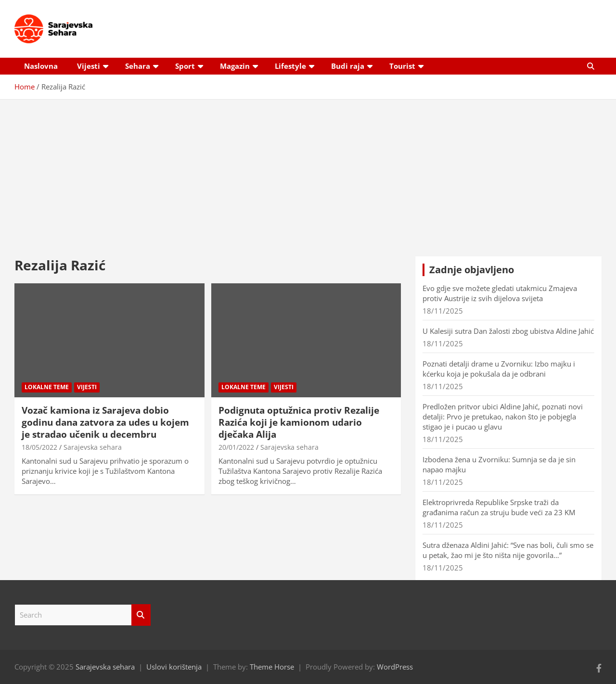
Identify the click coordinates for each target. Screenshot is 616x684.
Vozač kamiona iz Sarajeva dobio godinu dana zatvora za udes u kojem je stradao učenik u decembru (105, 422)
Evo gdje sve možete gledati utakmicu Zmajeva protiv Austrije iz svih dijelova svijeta (500, 293)
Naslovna (41, 66)
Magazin (235, 66)
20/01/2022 (236, 447)
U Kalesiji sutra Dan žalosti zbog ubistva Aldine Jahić (508, 331)
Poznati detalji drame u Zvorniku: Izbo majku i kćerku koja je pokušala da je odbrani (499, 369)
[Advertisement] (308, 171)
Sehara (138, 66)
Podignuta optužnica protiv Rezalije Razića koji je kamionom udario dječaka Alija (299, 422)
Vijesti (89, 66)
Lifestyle (290, 66)
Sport (185, 66)
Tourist (402, 66)
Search (141, 615)
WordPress (395, 667)
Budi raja (348, 66)
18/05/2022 (39, 447)
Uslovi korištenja (174, 667)
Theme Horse (272, 667)
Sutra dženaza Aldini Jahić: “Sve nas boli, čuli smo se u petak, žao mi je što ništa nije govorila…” (508, 550)
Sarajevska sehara (93, 447)
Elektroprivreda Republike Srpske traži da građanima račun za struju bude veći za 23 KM (499, 507)
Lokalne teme (47, 387)
